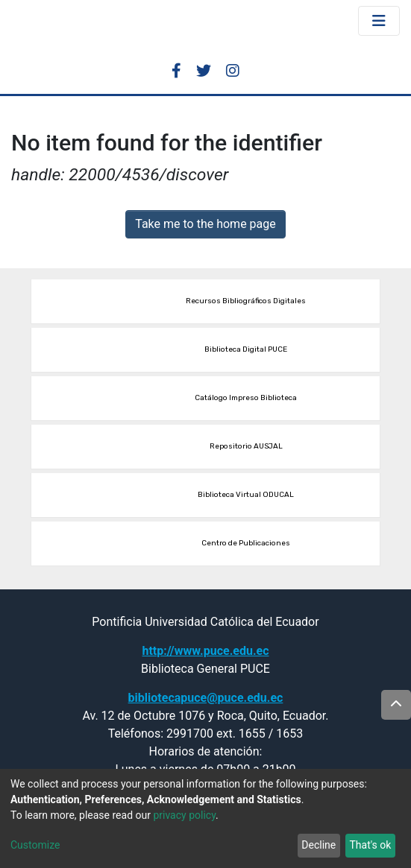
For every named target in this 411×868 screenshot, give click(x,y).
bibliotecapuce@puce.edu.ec (206, 698)
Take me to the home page (205, 224)
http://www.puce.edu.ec (205, 651)
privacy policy (184, 815)
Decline (319, 845)
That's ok (370, 845)
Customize (35, 845)
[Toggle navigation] (379, 21)
